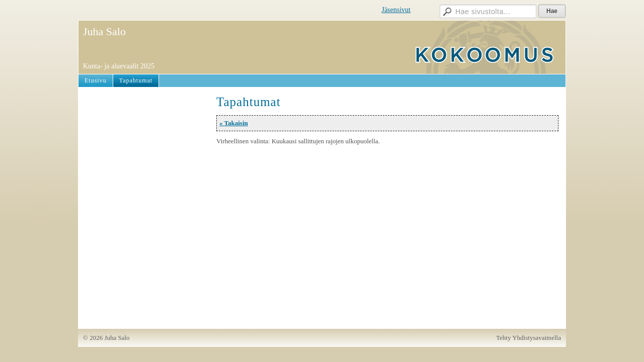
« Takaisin (234, 123)
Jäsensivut (396, 10)
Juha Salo (104, 31)
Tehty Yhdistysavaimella (529, 338)
